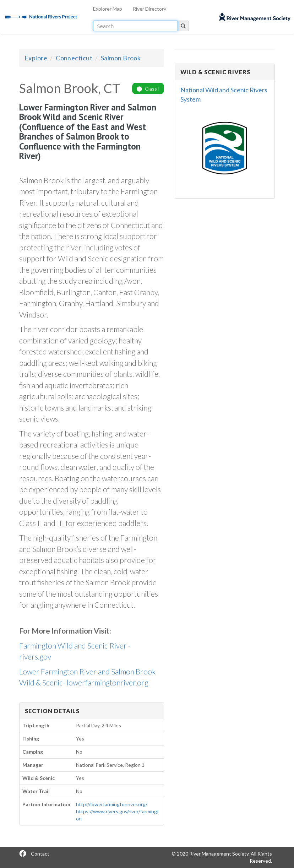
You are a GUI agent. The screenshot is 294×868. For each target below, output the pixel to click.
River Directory (149, 9)
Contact (40, 854)
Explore (36, 58)
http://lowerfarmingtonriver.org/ (112, 804)
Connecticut (74, 58)
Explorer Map (108, 9)
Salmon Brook (121, 58)
